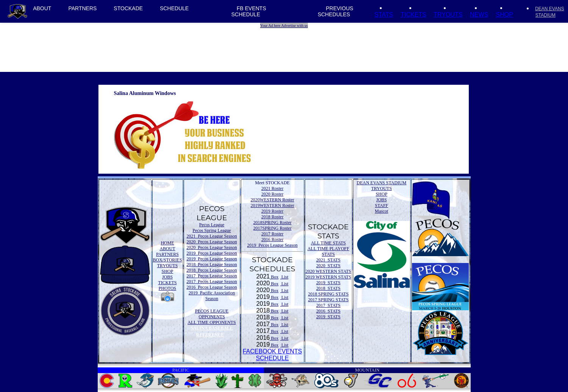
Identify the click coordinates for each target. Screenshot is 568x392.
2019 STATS (328, 283)
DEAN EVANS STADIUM (382, 183)
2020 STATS (328, 266)
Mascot (382, 211)
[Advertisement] (285, 45)
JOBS (167, 277)
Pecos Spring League (212, 230)
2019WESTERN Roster (272, 205)
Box (274, 277)
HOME (167, 243)
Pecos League (212, 225)
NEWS (479, 15)
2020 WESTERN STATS (328, 271)
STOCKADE (128, 8)
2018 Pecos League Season (212, 264)
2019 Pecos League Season (212, 253)
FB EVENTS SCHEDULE (249, 11)
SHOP (504, 15)
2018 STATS (328, 288)
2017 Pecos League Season (212, 276)
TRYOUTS (448, 15)
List (284, 277)
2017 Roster (272, 234)
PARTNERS (82, 8)
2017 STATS (328, 305)
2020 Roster (272, 194)
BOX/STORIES (168, 260)
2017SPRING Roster (272, 228)
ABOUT (42, 8)
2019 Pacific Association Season (212, 296)
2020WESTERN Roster (272, 200)
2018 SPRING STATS (328, 294)
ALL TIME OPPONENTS (212, 322)
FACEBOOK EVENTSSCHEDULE (272, 355)
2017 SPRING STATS (328, 300)
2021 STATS (328, 260)
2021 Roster (272, 188)
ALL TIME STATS (328, 243)
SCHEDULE (174, 8)
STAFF (382, 205)
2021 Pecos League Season (212, 236)
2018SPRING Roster (272, 222)
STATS (384, 15)
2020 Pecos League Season (212, 242)
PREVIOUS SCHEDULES (335, 11)
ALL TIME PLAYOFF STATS (328, 251)
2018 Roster (272, 217)
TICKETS (414, 15)
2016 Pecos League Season (212, 287)
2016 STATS (328, 311)
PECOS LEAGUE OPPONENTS (212, 314)
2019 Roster (272, 211)
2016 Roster (272, 240)
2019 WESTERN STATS (328, 277)
